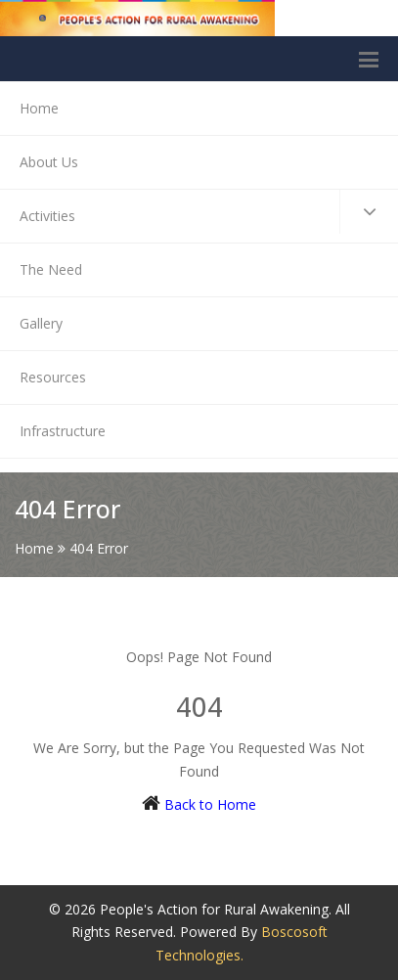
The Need (51, 269)
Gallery (41, 323)
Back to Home (210, 804)
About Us (49, 162)
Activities (209, 212)
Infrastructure (63, 431)
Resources (53, 377)
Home (39, 108)
